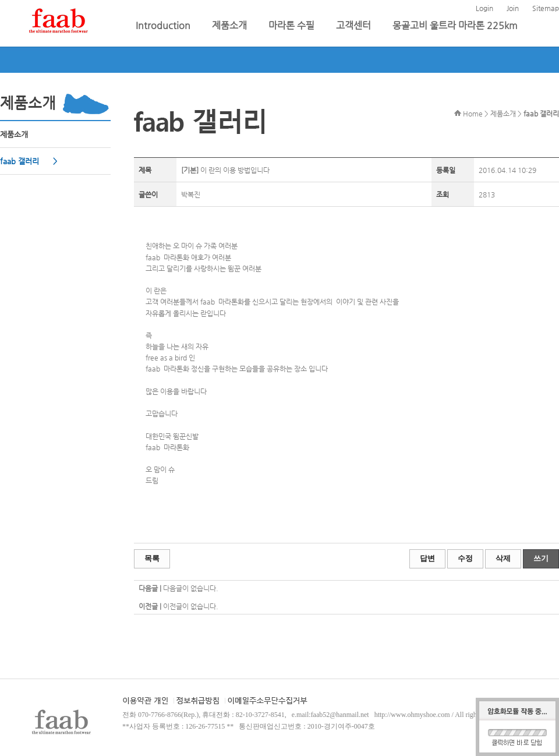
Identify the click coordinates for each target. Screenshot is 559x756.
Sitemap (546, 8)
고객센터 (355, 25)
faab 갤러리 (21, 161)
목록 (152, 558)
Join (513, 8)
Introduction (164, 25)
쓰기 (541, 558)
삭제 (503, 558)
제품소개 (231, 25)
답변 (427, 558)
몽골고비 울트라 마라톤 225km (455, 25)
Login (484, 8)
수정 (465, 558)
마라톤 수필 (293, 25)
